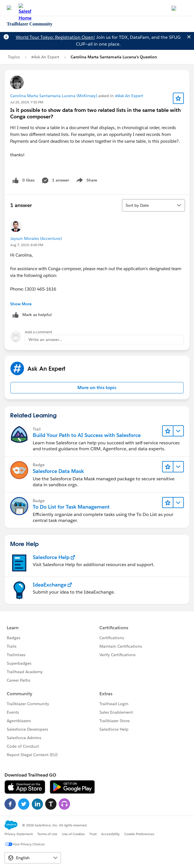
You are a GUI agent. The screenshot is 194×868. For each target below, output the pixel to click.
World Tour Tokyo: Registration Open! (55, 37)
